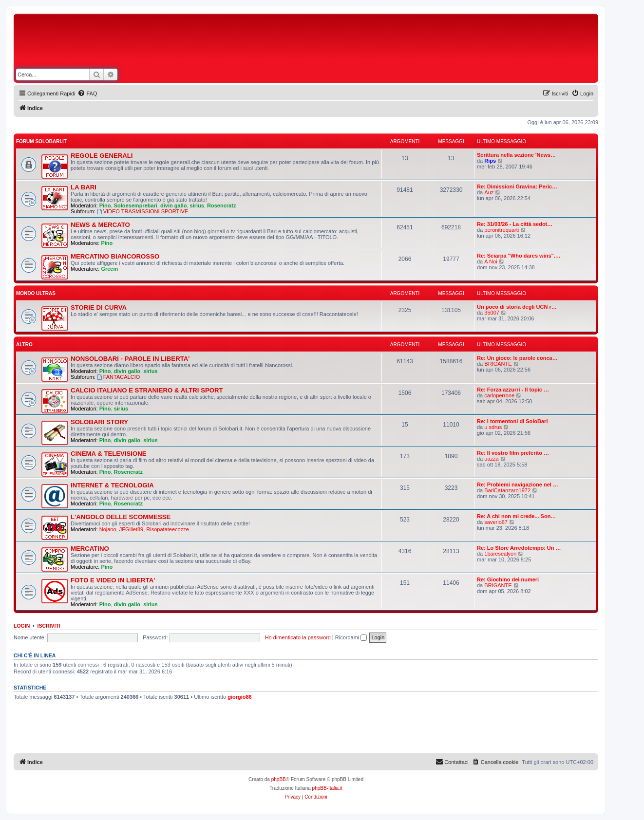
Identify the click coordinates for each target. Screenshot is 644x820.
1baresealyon (500, 554)
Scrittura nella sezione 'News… (516, 155)
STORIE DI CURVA (99, 307)
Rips (490, 161)
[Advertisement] (351, 43)
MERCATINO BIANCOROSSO (115, 256)
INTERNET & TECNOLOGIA (112, 485)
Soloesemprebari (136, 205)
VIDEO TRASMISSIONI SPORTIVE (142, 211)
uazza (491, 459)
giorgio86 (240, 697)
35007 (492, 313)
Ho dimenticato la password (298, 637)
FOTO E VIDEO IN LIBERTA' (113, 580)
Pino (105, 205)
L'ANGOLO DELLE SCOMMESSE (121, 517)
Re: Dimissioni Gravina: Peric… (517, 186)
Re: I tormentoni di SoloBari (512, 421)
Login (22, 626)
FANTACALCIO (118, 377)
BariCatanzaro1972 (507, 490)
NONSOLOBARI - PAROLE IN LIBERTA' (130, 359)
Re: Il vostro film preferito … (513, 453)
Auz (489, 192)
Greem (109, 269)
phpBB (279, 779)
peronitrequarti (502, 230)
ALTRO (24, 345)
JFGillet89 (132, 529)
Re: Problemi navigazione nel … (518, 485)
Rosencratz (221, 205)
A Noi (491, 261)
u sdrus (493, 427)
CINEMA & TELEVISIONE (109, 454)
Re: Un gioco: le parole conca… (517, 358)
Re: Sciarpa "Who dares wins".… (519, 256)
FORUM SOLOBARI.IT (41, 141)
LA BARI (84, 187)
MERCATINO (90, 549)
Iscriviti (49, 626)
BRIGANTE (498, 364)
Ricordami (351, 637)
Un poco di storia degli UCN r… (517, 307)
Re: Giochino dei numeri (508, 579)
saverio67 (496, 522)
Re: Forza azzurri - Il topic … (513, 390)
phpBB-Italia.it (327, 788)
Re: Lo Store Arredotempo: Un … (519, 548)
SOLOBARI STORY (99, 422)
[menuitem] (87, 93)
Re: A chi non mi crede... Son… (516, 516)
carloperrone (499, 395)
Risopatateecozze (167, 529)
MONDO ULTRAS (36, 293)
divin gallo (173, 205)
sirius (197, 205)
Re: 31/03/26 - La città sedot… (515, 224)
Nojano (108, 529)
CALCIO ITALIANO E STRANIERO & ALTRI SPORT (147, 390)
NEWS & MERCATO (100, 225)
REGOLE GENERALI (102, 156)
